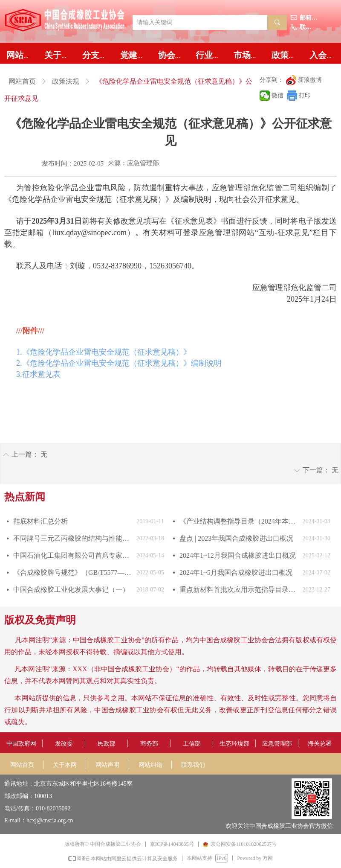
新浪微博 (310, 80)
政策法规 (66, 81)
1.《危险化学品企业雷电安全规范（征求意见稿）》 (104, 352)
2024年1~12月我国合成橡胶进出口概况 (238, 555)
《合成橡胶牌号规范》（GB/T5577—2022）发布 (73, 572)
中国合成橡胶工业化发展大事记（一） (71, 590)
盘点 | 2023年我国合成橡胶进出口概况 (236, 538)
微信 (277, 95)
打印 (305, 95)
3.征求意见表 (38, 374)
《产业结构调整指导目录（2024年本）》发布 (239, 521)
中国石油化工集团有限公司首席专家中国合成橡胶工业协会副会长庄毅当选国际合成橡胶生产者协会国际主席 (73, 555)
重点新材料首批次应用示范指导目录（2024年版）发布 (239, 590)
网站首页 (22, 81)
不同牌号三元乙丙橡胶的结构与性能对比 (73, 538)
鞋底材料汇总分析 (40, 521)
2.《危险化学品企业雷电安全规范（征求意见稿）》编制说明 (119, 363)
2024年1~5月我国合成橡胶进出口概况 (236, 572)
